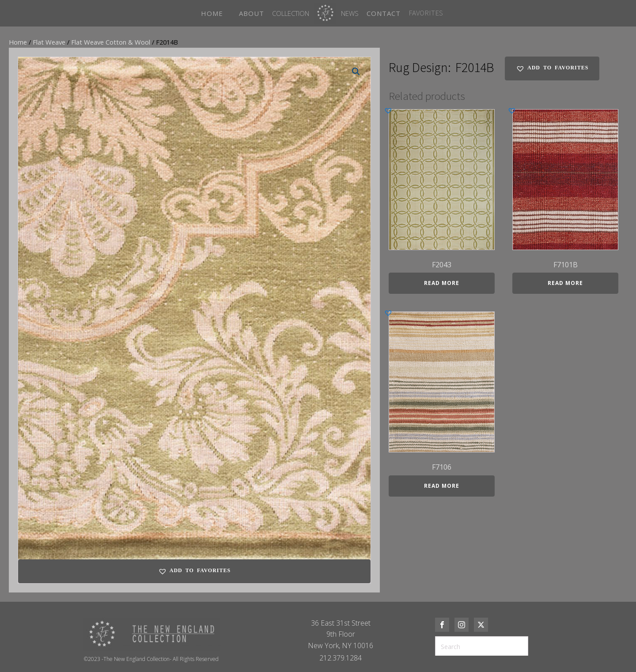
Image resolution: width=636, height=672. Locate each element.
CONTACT (384, 13)
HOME (212, 13)
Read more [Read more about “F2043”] (442, 283)
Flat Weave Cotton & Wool (111, 42)
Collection (291, 13)
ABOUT (252, 13)
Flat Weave (49, 42)
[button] (356, 72)
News (350, 13)
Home (18, 42)
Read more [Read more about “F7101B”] (565, 283)
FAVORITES (426, 13)
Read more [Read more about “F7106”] (442, 486)
